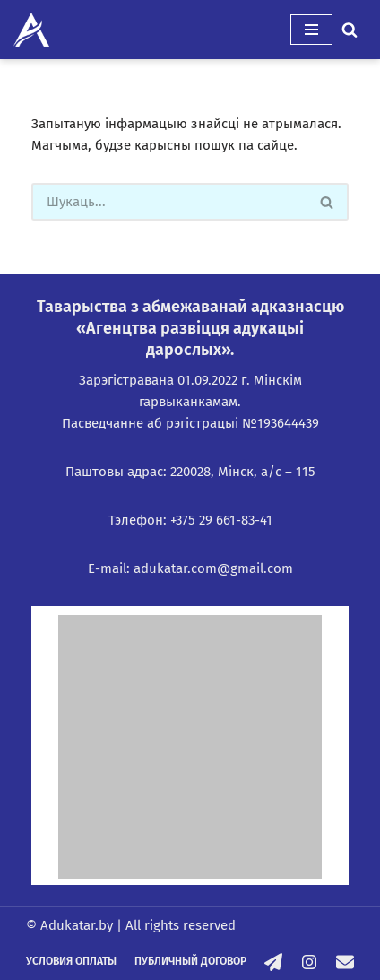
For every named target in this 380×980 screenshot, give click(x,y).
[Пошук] (350, 30)
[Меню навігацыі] (311, 30)
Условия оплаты (71, 961)
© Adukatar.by (69, 925)
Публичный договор (190, 961)
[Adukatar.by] (31, 30)
